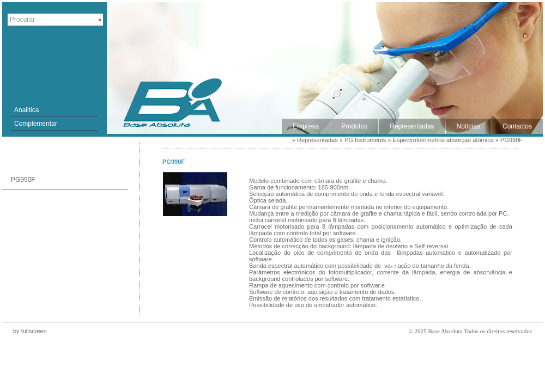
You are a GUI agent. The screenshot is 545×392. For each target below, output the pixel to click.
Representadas (317, 140)
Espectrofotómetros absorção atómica (443, 140)
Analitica (26, 110)
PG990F (511, 140)
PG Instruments (365, 140)
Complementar (36, 124)
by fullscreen (30, 331)
